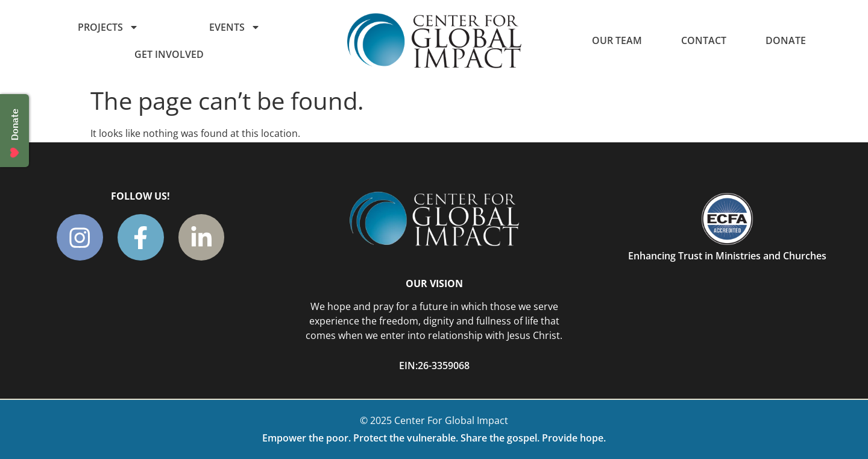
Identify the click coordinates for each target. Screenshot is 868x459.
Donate (786, 40)
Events (235, 27)
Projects (108, 27)
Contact (704, 40)
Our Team (617, 40)
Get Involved (169, 54)
